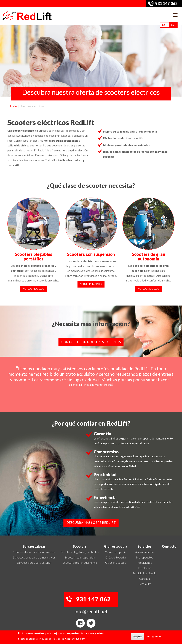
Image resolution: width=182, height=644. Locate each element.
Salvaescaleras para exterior (34, 562)
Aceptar (137, 636)
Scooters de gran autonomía (148, 256)
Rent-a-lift (145, 584)
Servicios (144, 546)
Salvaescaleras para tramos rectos (34, 552)
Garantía (144, 579)
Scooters (80, 546)
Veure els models (91, 284)
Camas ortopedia (116, 552)
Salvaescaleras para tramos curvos (34, 557)
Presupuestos (144, 557)
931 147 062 (166, 3)
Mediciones (145, 562)
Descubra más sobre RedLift (91, 523)
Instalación (144, 568)
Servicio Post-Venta (144, 573)
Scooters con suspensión (91, 254)
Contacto (169, 546)
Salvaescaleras (34, 546)
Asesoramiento (145, 552)
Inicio (14, 106)
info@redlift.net (91, 612)
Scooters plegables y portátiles (80, 552)
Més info (80, 638)
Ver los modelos (34, 289)
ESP (173, 25)
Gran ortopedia (116, 546)
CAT (164, 25)
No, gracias (154, 636)
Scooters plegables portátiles (34, 256)
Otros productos (116, 562)
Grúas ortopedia (116, 557)
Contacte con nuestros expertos (91, 342)
